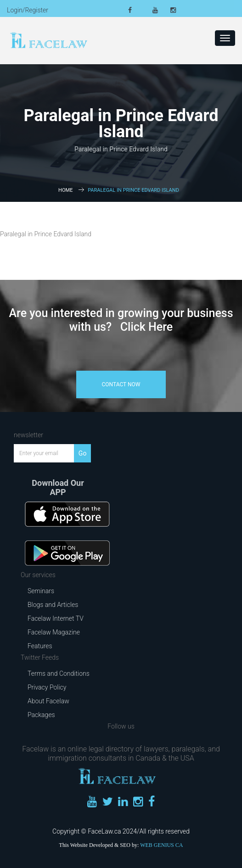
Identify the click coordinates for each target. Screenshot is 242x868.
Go (83, 453)
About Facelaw (48, 701)
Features (40, 646)
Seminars (41, 591)
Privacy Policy (47, 687)
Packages (41, 715)
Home (65, 190)
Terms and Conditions (59, 673)
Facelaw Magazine (54, 632)
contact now (121, 384)
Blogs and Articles (53, 605)
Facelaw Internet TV (56, 618)
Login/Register (28, 10)
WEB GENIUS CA (161, 845)
